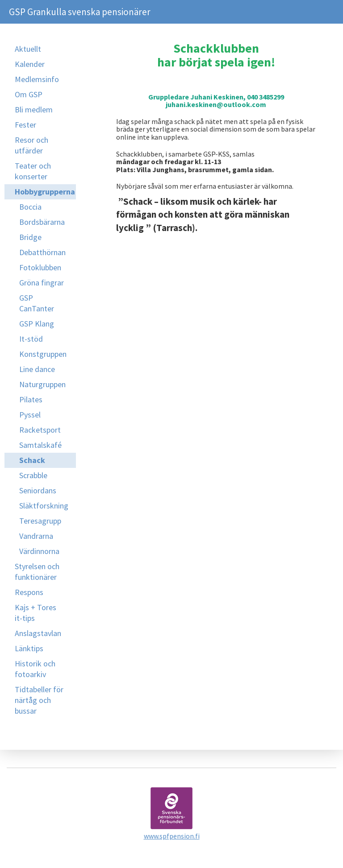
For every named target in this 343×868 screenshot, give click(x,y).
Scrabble (33, 475)
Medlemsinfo (37, 79)
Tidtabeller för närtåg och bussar (39, 700)
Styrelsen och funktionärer (37, 572)
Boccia (30, 207)
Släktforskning (44, 506)
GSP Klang (37, 324)
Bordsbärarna (42, 222)
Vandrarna (36, 536)
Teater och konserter (33, 171)
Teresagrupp (40, 521)
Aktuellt (28, 49)
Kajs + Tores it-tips (36, 613)
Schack (32, 460)
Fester (25, 125)
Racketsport (40, 430)
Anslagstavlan (38, 633)
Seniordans (38, 490)
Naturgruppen (42, 384)
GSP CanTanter (37, 303)
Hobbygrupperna (45, 192)
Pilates (31, 399)
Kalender (30, 64)
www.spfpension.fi (172, 836)
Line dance (37, 369)
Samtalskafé (40, 445)
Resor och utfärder (31, 145)
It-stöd (31, 339)
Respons (29, 592)
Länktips (29, 648)
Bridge (30, 237)
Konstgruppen (43, 354)
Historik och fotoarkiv (35, 669)
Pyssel (30, 415)
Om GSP (29, 94)
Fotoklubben (40, 267)
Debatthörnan (42, 252)
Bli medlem (34, 110)
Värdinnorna (39, 551)
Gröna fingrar (42, 283)
